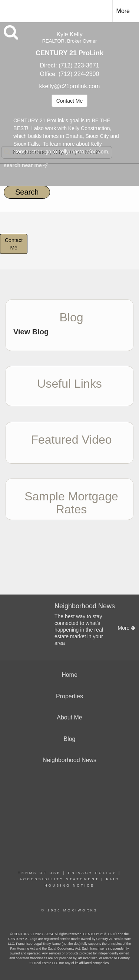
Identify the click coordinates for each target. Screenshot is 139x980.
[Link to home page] (12, 10)
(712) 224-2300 (79, 74)
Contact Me (70, 101)
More (123, 11)
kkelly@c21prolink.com (70, 86)
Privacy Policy (92, 873)
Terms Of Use (40, 873)
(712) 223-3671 (79, 65)
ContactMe (14, 244)
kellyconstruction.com (83, 152)
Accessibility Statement (59, 879)
